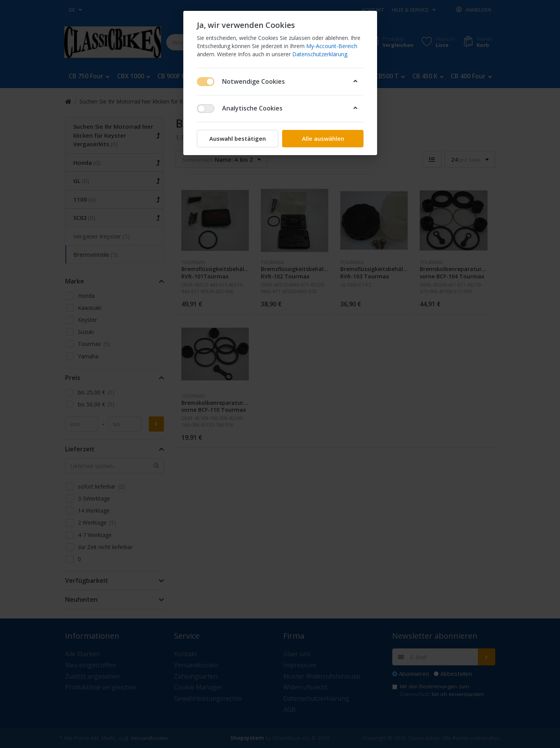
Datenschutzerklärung (320, 54)
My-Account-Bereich (332, 46)
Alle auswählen (323, 138)
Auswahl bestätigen (238, 138)
